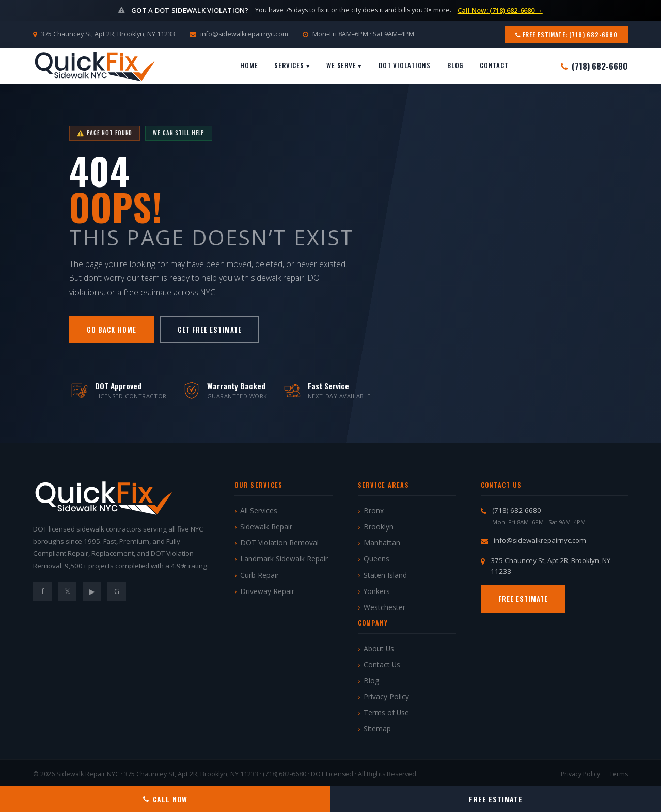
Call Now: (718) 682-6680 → (500, 10)
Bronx (374, 511)
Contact (494, 65)
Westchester (384, 607)
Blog (455, 65)
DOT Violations (405, 65)
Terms (619, 774)
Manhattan (382, 543)
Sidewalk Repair (266, 527)
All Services (259, 511)
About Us (379, 649)
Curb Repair (259, 575)
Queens (376, 559)
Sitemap (377, 729)
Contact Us (382, 665)
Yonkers (377, 591)
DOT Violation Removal (279, 543)
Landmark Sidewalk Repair (284, 559)
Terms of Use (386, 713)
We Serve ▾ (344, 65)
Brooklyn (379, 527)
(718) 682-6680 (594, 66)
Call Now (166, 799)
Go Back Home (111, 330)
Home (249, 65)
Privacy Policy (386, 697)
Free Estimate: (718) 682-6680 (566, 34)
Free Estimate (523, 599)
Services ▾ (292, 65)
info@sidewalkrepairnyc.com (244, 34)
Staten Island (385, 575)
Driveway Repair (267, 591)
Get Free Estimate (210, 330)
